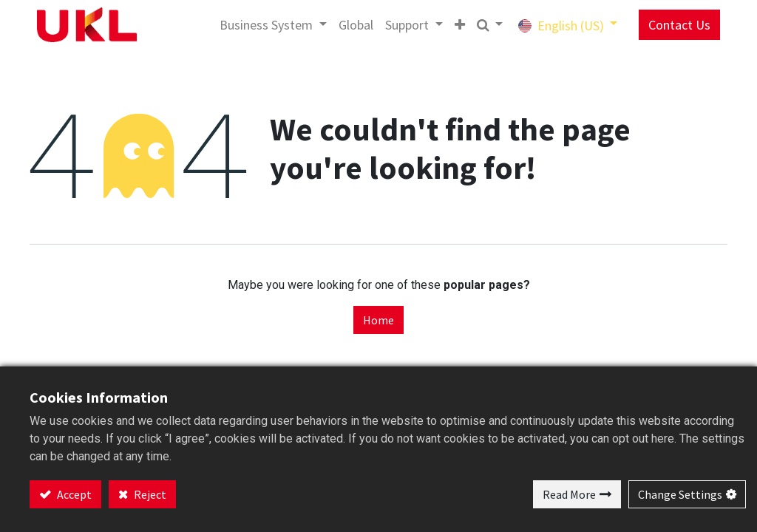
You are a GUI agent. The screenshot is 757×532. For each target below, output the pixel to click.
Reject (149, 494)
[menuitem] (352, 25)
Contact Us (675, 25)
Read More (569, 494)
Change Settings (680, 494)
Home (378, 320)
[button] (455, 25)
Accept (73, 494)
